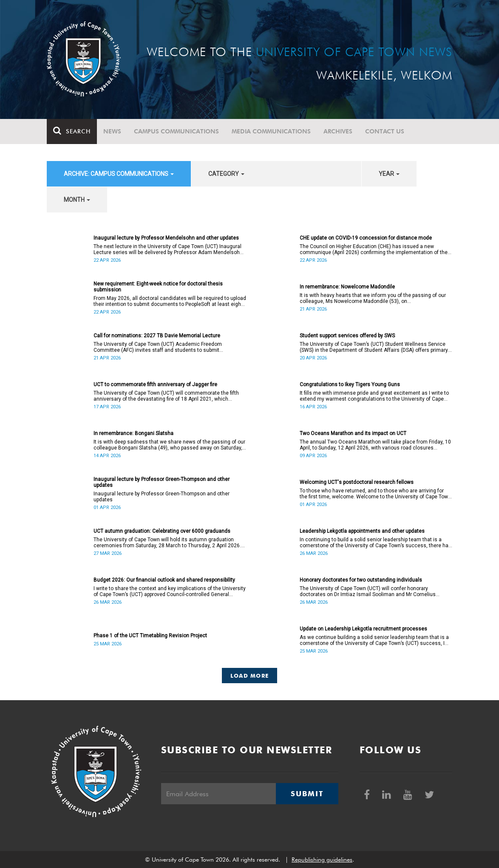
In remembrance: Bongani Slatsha (133, 433)
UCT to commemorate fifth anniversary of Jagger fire (155, 385)
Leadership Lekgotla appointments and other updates (362, 531)
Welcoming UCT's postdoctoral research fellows (357, 482)
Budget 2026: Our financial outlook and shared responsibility (164, 580)
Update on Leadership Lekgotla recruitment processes (363, 629)
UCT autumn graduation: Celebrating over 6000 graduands (162, 531)
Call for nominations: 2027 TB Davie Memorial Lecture (157, 336)
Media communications (271, 131)
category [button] (226, 174)
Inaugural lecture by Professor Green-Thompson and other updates (162, 482)
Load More (250, 676)
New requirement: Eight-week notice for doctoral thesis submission (158, 287)
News (112, 131)
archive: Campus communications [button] (119, 174)
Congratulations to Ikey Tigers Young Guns (350, 385)
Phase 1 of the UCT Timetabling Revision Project (150, 636)
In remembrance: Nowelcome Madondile (347, 287)
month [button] (77, 200)
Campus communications (176, 131)
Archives (338, 131)
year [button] (389, 174)
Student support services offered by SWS (347, 336)
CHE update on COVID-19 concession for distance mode (366, 238)
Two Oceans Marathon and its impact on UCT (353, 433)
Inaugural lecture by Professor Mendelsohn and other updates (166, 238)
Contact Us (385, 131)
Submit (307, 794)
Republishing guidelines (322, 860)
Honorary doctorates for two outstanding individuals (361, 580)
